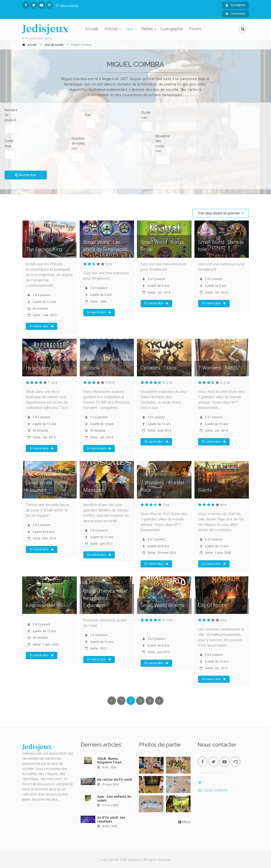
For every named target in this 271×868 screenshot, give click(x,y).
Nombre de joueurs (11, 115)
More (184, 822)
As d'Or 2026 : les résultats (111, 819)
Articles (111, 29)
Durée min (146, 115)
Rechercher (26, 175)
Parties (147, 29)
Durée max (9, 143)
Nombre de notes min (78, 143)
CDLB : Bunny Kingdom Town (109, 761)
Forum (195, 29)
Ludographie (172, 29)
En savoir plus (42, 326)
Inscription (235, 5)
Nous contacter (66, 5)
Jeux (130, 29)
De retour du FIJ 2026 (115, 780)
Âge (88, 115)
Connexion (235, 14)
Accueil (92, 29)
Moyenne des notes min (163, 144)
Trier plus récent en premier (219, 213)
